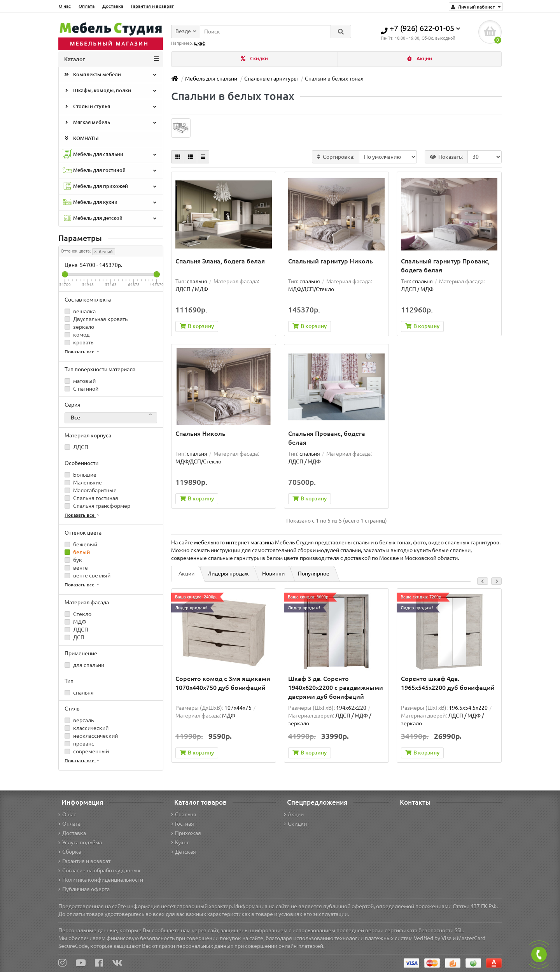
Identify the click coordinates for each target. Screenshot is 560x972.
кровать (79, 342)
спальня (79, 693)
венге (76, 568)
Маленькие (83, 482)
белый (104, 252)
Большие (80, 475)
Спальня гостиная (91, 498)
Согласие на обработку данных (99, 870)
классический (87, 728)
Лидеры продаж (228, 574)
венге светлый (87, 575)
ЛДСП (76, 447)
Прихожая (186, 833)
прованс (79, 744)
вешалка (80, 311)
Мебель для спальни (110, 155)
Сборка (70, 852)
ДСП (74, 637)
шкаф (200, 43)
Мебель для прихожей (110, 187)
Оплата (87, 6)
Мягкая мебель (110, 123)
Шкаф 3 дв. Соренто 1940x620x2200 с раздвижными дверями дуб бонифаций (336, 688)
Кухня (180, 842)
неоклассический (91, 736)
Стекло (78, 614)
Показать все (82, 352)
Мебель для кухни (110, 203)
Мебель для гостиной (110, 171)
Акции (420, 59)
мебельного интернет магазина (234, 543)
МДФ (75, 622)
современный (87, 751)
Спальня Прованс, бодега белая (327, 438)
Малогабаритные (91, 490)
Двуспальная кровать (96, 319)
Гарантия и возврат (152, 6)
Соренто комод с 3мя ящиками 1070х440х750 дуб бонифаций (223, 683)
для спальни (84, 665)
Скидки (254, 59)
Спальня (184, 814)
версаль (79, 720)
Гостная (183, 824)
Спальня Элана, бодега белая (220, 261)
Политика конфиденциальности (101, 880)
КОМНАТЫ (81, 139)
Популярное (314, 574)
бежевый (81, 544)
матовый (80, 381)
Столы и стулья (110, 107)
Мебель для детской (110, 218)
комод (77, 335)
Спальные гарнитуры (271, 79)
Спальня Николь (200, 434)
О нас (65, 6)
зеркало (79, 327)
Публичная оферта (84, 889)
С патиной (81, 389)
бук (73, 560)
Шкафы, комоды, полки (110, 91)
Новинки (273, 574)
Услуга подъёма (80, 842)
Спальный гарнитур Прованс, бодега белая (445, 266)
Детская (184, 852)
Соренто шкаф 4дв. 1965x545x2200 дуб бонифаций (448, 683)
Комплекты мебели (110, 75)
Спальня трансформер (97, 506)
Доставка (113, 6)
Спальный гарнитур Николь (331, 261)
